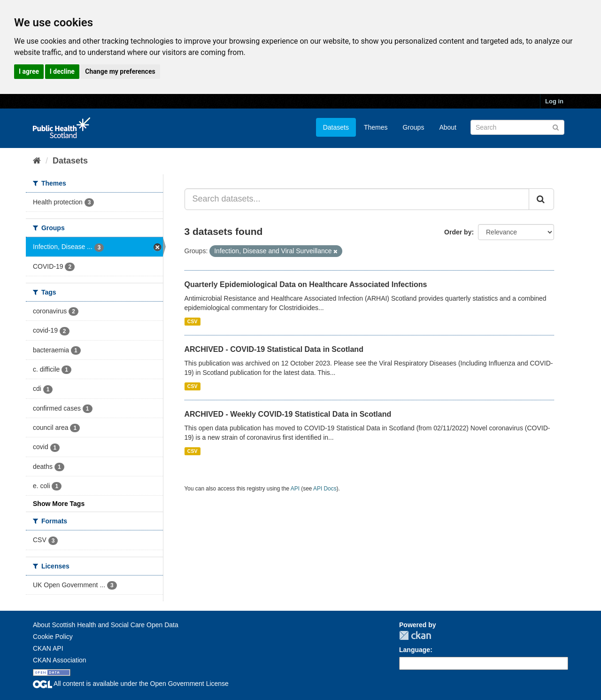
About (448, 127)
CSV (193, 321)
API (295, 489)
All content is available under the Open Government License (131, 684)
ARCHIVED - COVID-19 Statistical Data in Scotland (274, 349)
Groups (413, 127)
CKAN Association (60, 660)
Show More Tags (59, 504)
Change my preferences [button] (120, 71)
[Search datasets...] (357, 199)
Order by (458, 232)
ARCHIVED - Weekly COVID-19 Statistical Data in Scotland (288, 414)
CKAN (415, 635)
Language (415, 650)
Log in (554, 101)
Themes (376, 127)
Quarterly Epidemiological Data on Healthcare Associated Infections (306, 284)
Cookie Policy (53, 637)
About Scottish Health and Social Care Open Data (106, 625)
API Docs (325, 489)
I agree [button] (29, 71)
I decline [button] (62, 71)
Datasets (336, 127)
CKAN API (48, 648)
